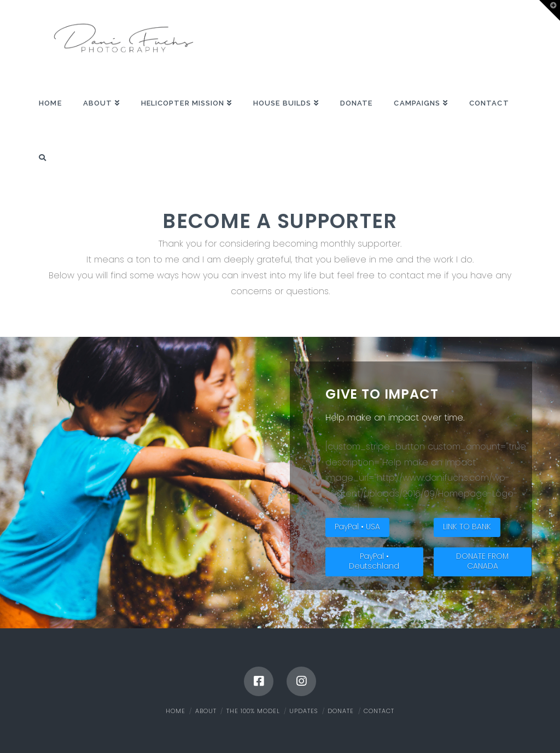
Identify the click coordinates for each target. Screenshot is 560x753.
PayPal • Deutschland (374, 561)
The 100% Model (253, 711)
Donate (341, 711)
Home (176, 711)
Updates (304, 711)
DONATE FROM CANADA (482, 561)
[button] (550, 10)
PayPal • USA (357, 527)
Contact (379, 711)
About (206, 711)
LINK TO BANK (467, 527)
